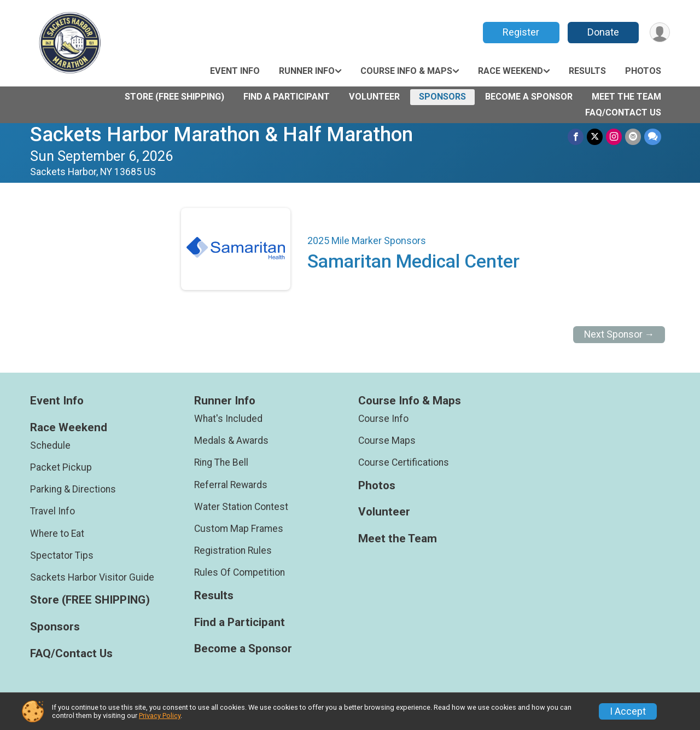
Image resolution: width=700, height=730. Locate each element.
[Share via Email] (633, 137)
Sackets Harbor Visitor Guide (92, 577)
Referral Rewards (231, 485)
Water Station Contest (241, 507)
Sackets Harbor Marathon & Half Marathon (221, 134)
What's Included (228, 419)
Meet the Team (626, 97)
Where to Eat (57, 534)
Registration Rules (233, 551)
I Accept (628, 711)
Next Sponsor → (619, 334)
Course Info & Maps (406, 71)
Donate (603, 32)
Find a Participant (287, 97)
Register (521, 32)
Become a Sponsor (529, 97)
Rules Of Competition (240, 572)
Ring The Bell (221, 462)
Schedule (50, 445)
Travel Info (52, 511)
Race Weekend (511, 71)
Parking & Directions (73, 489)
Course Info (383, 419)
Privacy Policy (160, 715)
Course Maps (387, 441)
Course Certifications (404, 462)
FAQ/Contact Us (623, 112)
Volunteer (374, 97)
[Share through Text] (653, 137)
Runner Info (307, 71)
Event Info (235, 71)
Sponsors (442, 97)
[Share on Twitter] (595, 137)
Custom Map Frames (239, 529)
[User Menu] (660, 33)
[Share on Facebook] (576, 137)
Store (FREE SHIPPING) (174, 97)
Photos (643, 71)
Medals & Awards (231, 441)
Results (587, 71)
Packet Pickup (61, 467)
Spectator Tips (62, 555)
